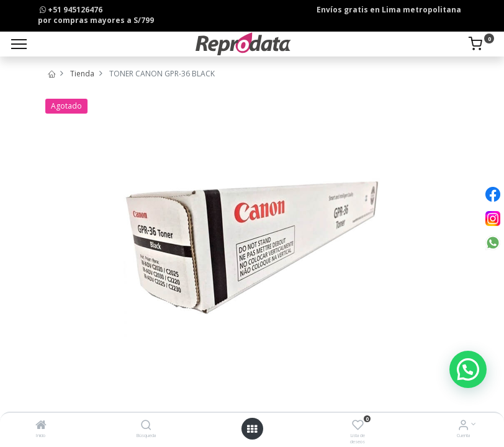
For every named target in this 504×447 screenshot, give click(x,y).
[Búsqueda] (146, 426)
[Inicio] (41, 426)
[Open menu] (252, 429)
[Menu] (19, 44)
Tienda (82, 74)
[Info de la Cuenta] (463, 426)
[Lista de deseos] (358, 426)
